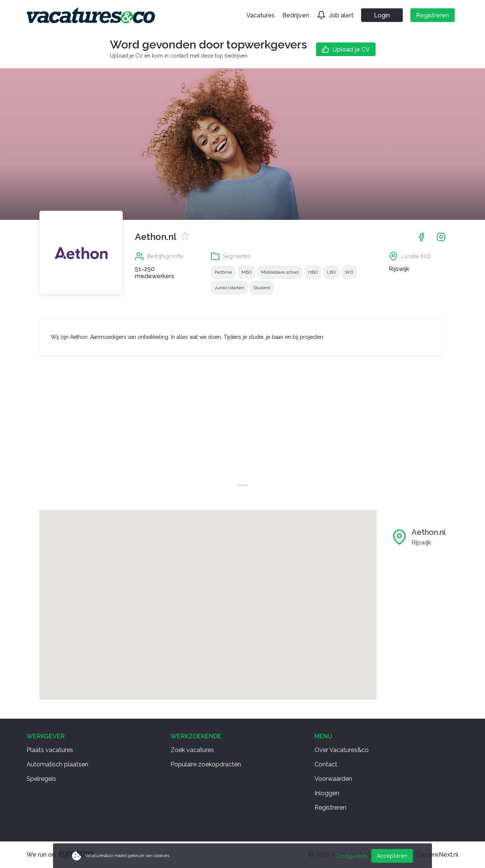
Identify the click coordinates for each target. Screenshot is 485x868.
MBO (246, 272)
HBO (313, 272)
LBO (331, 272)
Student (262, 288)
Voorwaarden (333, 779)
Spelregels (41, 779)
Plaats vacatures (50, 750)
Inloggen (327, 793)
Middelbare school (280, 272)
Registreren (330, 808)
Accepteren (392, 856)
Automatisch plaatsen (57, 764)
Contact (326, 764)
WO (349, 272)
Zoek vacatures (192, 750)
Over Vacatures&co (342, 750)
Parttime (223, 272)
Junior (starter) (229, 288)
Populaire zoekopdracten (206, 764)
